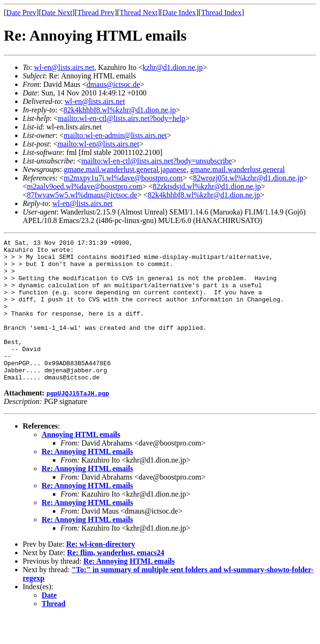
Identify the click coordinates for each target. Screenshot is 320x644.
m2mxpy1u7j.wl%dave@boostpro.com (123, 178)
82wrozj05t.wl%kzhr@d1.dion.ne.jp (248, 178)
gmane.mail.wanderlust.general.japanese (125, 169)
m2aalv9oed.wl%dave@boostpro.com (85, 186)
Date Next (57, 13)
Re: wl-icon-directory (101, 572)
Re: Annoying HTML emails (87, 480)
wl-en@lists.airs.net (64, 67)
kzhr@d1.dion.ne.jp (173, 67)
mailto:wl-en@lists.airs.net (98, 144)
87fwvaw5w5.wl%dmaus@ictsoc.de (82, 195)
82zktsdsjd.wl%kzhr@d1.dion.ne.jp (207, 186)
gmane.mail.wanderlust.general (237, 169)
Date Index (179, 13)
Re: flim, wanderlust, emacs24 (116, 581)
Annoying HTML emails (81, 463)
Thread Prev (96, 13)
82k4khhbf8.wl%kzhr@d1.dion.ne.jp (120, 110)
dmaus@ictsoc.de (113, 84)
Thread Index (221, 13)
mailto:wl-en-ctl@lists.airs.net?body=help (121, 118)
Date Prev (21, 13)
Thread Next (138, 13)
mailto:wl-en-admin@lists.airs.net (115, 135)
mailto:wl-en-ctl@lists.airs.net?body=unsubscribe (157, 161)
